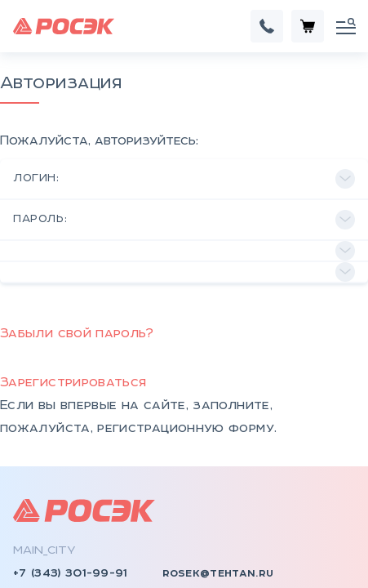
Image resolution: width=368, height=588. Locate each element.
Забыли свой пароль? (77, 216)
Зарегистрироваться (73, 265)
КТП (26, 541)
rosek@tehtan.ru (218, 456)
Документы (213, 563)
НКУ (26, 518)
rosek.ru (41, 482)
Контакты (208, 518)
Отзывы (200, 541)
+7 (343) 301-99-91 (71, 456)
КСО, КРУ (42, 563)
